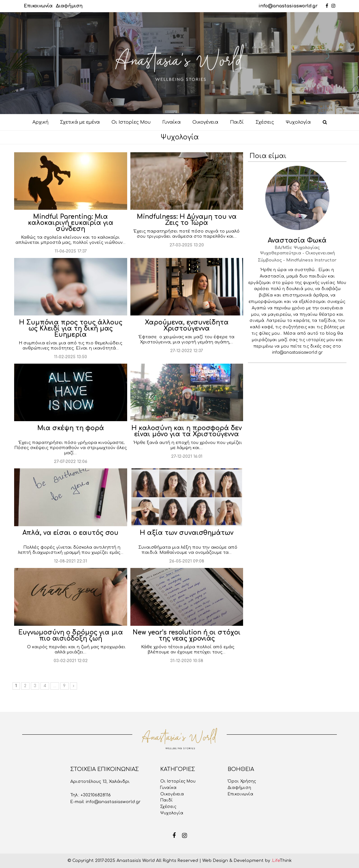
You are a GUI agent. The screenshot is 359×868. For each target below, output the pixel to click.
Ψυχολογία (172, 813)
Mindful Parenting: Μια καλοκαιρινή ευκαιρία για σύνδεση (71, 223)
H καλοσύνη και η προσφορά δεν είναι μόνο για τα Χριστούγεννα (187, 431)
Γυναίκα (168, 788)
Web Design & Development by (247, 861)
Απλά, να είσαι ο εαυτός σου (70, 533)
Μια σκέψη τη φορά (71, 428)
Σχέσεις (168, 807)
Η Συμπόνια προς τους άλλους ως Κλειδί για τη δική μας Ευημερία (71, 328)
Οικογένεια (172, 794)
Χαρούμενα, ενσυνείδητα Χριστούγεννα (187, 325)
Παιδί (166, 800)
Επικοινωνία (38, 6)
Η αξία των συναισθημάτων (187, 533)
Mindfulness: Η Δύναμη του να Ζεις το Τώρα (187, 220)
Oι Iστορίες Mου (178, 781)
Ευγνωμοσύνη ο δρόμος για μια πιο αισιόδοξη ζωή (71, 635)
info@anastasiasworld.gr (288, 6)
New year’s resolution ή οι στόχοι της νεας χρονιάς (187, 635)
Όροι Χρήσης (242, 781)
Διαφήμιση (69, 6)
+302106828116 (96, 795)
